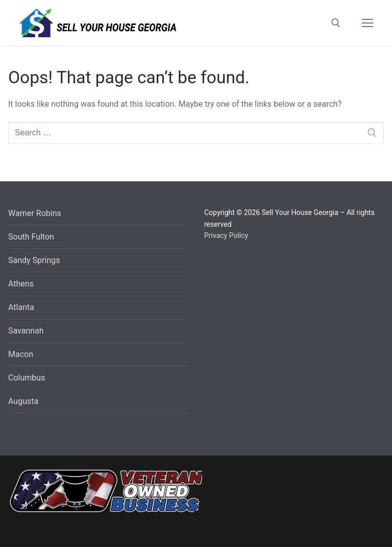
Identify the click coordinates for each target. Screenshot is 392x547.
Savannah (26, 331)
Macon (21, 354)
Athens (21, 284)
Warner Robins (35, 213)
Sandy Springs (34, 260)
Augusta (23, 401)
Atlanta (21, 307)
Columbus (27, 378)
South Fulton (31, 237)
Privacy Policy (226, 235)
